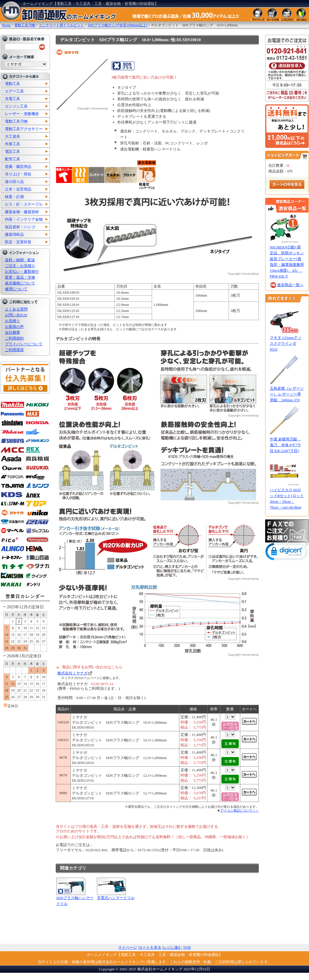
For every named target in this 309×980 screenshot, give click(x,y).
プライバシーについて (24, 344)
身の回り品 (14, 182)
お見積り (12, 321)
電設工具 (12, 151)
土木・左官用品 (18, 189)
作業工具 (12, 144)
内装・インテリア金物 (24, 219)
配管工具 (12, 159)
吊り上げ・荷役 (18, 174)
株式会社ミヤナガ (73, 673)
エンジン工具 (16, 106)
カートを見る (150, 947)
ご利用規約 (14, 338)
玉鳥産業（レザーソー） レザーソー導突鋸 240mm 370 (287, 394)
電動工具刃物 (16, 121)
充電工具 (12, 99)
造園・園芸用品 (18, 167)
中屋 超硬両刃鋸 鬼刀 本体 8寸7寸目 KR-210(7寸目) (285, 445)
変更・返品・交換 (20, 277)
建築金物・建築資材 (22, 212)
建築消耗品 (14, 234)
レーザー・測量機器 (22, 114)
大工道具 (12, 136)
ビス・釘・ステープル (24, 204)
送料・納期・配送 (20, 260)
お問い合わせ (16, 315)
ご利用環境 (14, 350)
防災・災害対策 (18, 242)
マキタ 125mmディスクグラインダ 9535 (286, 343)
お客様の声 (14, 327)
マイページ (128, 947)
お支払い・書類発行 (22, 272)
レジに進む (172, 947)
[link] (287, 553)
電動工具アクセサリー (24, 129)
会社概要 (12, 332)
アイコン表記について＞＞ (240, 810)
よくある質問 (16, 309)
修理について (16, 289)
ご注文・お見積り (20, 266)
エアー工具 (14, 91)
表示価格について (20, 283)
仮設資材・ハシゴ (20, 227)
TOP (187, 947)
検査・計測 (14, 197)
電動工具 (12, 84)
